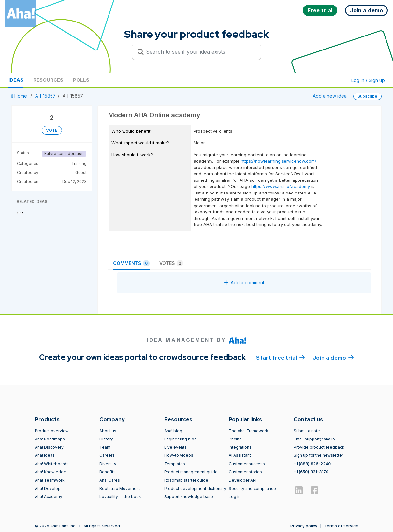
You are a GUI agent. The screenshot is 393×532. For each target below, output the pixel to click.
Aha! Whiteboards (52, 464)
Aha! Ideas (45, 455)
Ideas (16, 80)
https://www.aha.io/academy (281, 186)
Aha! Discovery (49, 447)
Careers (107, 455)
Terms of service (341, 526)
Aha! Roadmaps (50, 439)
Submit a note (307, 431)
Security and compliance (252, 489)
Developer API (243, 480)
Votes (171, 263)
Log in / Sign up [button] (370, 80)
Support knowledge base (189, 497)
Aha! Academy (49, 497)
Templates (175, 464)
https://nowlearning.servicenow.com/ (279, 161)
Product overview (52, 431)
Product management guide (191, 472)
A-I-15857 (45, 96)
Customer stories (245, 472)
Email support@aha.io (314, 439)
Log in (235, 497)
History (106, 439)
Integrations (240, 447)
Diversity (108, 464)
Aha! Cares (110, 480)
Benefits (108, 472)
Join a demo (333, 357)
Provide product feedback (319, 447)
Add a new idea (330, 96)
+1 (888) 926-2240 (312, 464)
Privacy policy (304, 526)
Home (20, 96)
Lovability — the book (120, 497)
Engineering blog (181, 439)
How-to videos (179, 455)
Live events (175, 447)
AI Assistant (240, 455)
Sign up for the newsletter (318, 455)
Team (105, 447)
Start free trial (281, 357)
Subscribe (367, 96)
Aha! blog (173, 431)
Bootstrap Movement (120, 489)
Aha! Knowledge (51, 472)
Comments (131, 263)
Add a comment (244, 283)
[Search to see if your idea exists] (199, 52)
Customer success (247, 464)
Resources (48, 80)
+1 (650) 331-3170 (311, 472)
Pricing (235, 439)
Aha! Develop (48, 489)
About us (108, 431)
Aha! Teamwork (50, 480)
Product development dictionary (195, 489)
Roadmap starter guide (186, 480)
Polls (81, 80)
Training (79, 163)
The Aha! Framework (248, 431)
